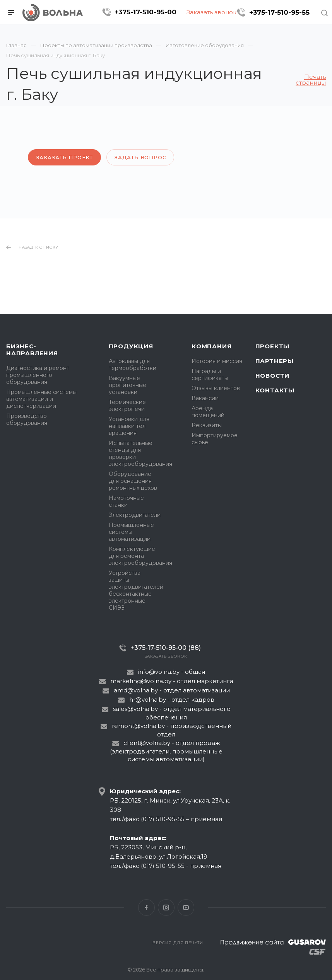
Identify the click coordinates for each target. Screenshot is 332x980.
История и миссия (217, 361)
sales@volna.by (135, 709)
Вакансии (205, 398)
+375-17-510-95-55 (279, 12)
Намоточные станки (126, 501)
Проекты (273, 346)
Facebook (146, 908)
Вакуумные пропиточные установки (127, 385)
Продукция (131, 346)
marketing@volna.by (141, 681)
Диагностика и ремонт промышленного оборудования (38, 375)
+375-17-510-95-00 (145, 12)
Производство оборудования (27, 419)
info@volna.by (159, 672)
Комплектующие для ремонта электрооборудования (140, 556)
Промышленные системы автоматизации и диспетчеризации (41, 399)
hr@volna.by (148, 700)
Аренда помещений (208, 412)
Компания (211, 346)
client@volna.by (147, 743)
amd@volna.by (136, 690)
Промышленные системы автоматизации (131, 532)
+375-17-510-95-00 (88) (166, 648)
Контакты (275, 390)
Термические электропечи (127, 406)
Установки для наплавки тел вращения (129, 426)
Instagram (166, 908)
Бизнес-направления (32, 350)
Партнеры (275, 361)
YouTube (186, 908)
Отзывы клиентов (216, 388)
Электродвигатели (135, 515)
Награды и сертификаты (210, 375)
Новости (273, 376)
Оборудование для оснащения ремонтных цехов (133, 481)
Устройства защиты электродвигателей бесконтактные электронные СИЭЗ (136, 590)
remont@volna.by (138, 726)
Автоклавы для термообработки (133, 365)
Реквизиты (207, 425)
